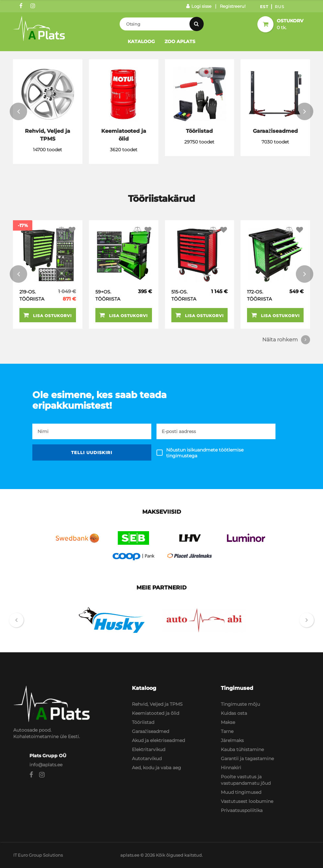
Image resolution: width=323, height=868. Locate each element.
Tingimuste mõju (240, 704)
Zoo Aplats (180, 41)
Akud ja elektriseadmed (158, 740)
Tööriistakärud (161, 199)
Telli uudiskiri (92, 452)
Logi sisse (199, 6)
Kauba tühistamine (242, 749)
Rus (280, 7)
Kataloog (141, 41)
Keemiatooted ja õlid (156, 713)
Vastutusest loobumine (247, 801)
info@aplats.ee (46, 765)
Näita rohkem (286, 340)
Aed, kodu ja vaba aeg (156, 768)
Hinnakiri (231, 768)
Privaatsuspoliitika (242, 810)
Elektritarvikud (149, 749)
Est (264, 7)
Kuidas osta (234, 713)
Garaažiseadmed (151, 731)
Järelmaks (232, 740)
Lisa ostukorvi (48, 315)
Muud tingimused (241, 792)
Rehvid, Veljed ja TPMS (157, 704)
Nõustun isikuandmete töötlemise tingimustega (205, 453)
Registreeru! (233, 6)
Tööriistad (143, 722)
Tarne (227, 731)
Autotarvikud (147, 759)
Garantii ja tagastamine (247, 759)
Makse (228, 722)
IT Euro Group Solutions (38, 855)
